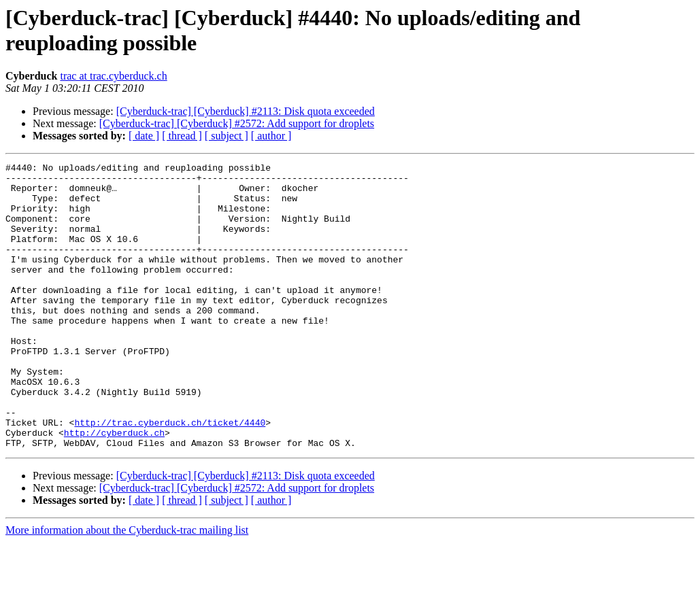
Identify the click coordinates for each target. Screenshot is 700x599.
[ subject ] (227, 136)
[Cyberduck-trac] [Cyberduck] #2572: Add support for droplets (237, 123)
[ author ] (271, 136)
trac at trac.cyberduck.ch (113, 76)
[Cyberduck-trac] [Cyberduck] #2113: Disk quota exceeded (246, 111)
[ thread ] (182, 136)
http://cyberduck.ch (114, 487)
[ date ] (144, 136)
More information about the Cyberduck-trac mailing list (127, 587)
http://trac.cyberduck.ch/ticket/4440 (170, 475)
